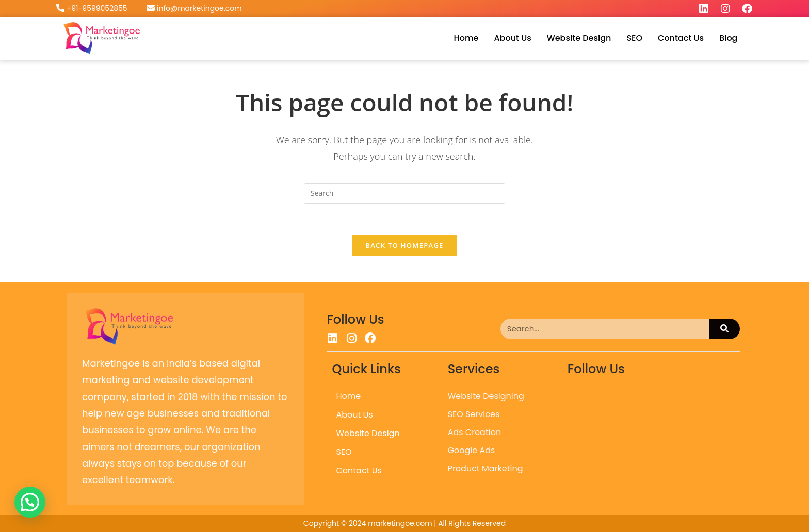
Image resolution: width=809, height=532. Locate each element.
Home (466, 38)
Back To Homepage (404, 245)
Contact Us (681, 38)
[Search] (725, 329)
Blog (728, 38)
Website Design (579, 38)
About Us (512, 38)
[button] (30, 502)
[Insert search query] (405, 193)
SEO (634, 38)
